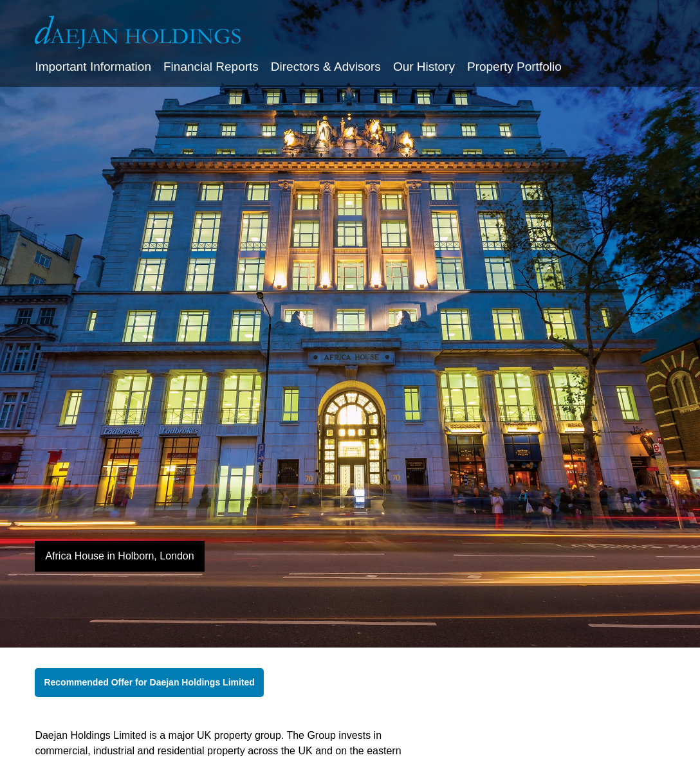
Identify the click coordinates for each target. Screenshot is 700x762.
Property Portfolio (514, 67)
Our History (424, 67)
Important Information (93, 67)
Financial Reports (211, 67)
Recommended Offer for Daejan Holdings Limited (149, 682)
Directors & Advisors (326, 67)
